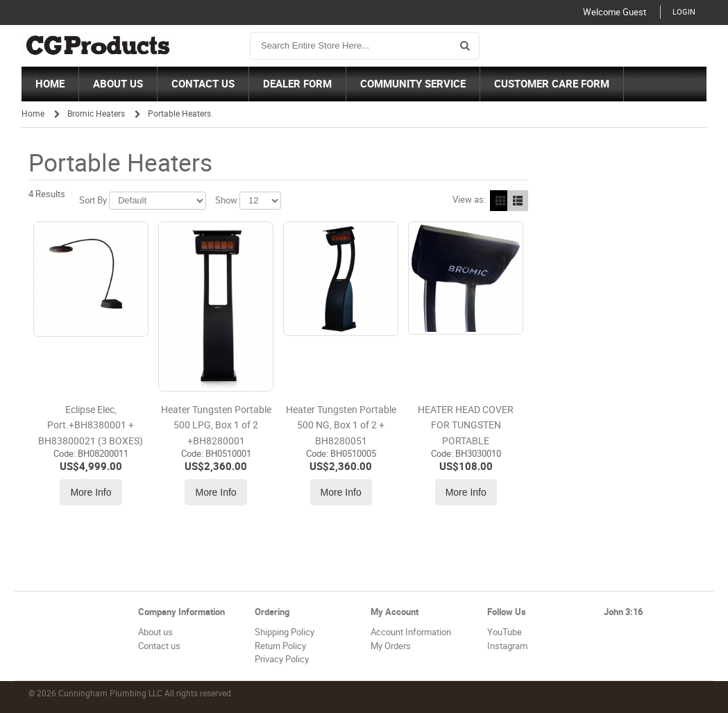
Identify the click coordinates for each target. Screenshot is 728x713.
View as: (469, 200)
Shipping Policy (285, 632)
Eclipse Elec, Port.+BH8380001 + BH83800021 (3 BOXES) (91, 426)
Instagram (507, 646)
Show (226, 200)
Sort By (93, 200)
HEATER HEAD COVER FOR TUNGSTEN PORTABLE (466, 426)
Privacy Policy (282, 659)
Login (684, 12)
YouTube (505, 632)
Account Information (411, 632)
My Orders (391, 646)
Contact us (159, 646)
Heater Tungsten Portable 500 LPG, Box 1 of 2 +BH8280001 (216, 426)
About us (155, 632)
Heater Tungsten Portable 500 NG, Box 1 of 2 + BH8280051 (341, 426)
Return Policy (280, 646)
